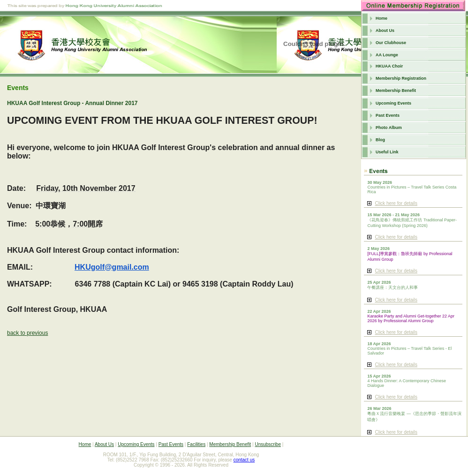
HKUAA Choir (389, 66)
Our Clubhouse (391, 43)
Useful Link (387, 152)
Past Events (388, 115)
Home (381, 18)
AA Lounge (387, 55)
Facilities (196, 444)
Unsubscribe (268, 444)
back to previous (27, 333)
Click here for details (396, 203)
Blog (380, 140)
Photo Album (389, 128)
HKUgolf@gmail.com (112, 267)
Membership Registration (401, 78)
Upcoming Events (393, 103)
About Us (385, 30)
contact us (244, 460)
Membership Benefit (396, 91)
